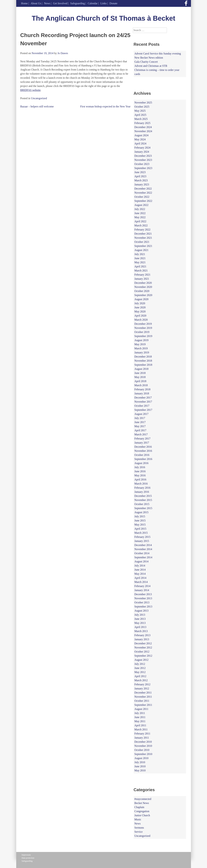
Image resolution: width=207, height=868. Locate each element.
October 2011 (142, 701)
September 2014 (143, 557)
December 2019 (143, 324)
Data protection (28, 858)
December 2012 (143, 643)
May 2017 (140, 426)
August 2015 (141, 512)
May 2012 (140, 672)
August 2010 (141, 758)
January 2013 (142, 639)
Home (24, 3)
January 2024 (142, 152)
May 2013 (140, 623)
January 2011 (142, 738)
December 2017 (143, 398)
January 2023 (142, 184)
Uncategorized (39, 98)
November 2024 (143, 131)
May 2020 (140, 311)
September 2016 (143, 459)
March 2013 (141, 631)
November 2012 (143, 647)
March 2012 (141, 680)
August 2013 (141, 611)
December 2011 (143, 693)
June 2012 (140, 668)
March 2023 (141, 180)
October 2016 (142, 455)
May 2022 (140, 217)
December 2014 (143, 545)
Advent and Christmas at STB (151, 66)
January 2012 (142, 688)
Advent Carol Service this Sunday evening (158, 54)
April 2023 (140, 176)
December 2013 (143, 594)
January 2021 (142, 279)
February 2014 (142, 586)
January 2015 (142, 541)
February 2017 (142, 439)
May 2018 (140, 377)
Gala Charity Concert (146, 62)
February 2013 (142, 635)
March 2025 (141, 119)
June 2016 (140, 471)
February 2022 (142, 230)
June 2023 (140, 172)
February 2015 (142, 537)
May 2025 (140, 111)
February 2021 (142, 275)
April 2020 (140, 316)
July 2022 (140, 209)
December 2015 (143, 496)
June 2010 (140, 766)
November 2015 (143, 500)
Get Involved (60, 3)
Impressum (26, 855)
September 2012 (143, 656)
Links (103, 3)
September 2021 (143, 246)
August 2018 (141, 369)
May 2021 (140, 262)
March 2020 (141, 320)
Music (138, 819)
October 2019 (142, 332)
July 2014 (140, 566)
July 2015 (140, 516)
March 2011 (141, 729)
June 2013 (140, 619)
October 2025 (142, 107)
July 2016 (140, 467)
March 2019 (141, 348)
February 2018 (142, 389)
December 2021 (143, 234)
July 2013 (140, 615)
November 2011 (143, 697)
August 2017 (141, 414)
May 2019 (140, 344)
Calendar (93, 3)
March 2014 (141, 582)
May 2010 (140, 770)
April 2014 (140, 578)
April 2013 (140, 627)
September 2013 (143, 607)
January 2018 (142, 393)
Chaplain (139, 807)
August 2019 (141, 340)
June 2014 (140, 570)
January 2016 (142, 492)
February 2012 (142, 684)
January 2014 (142, 590)
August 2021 (141, 250)
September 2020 (143, 295)
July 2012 (140, 664)
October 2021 (142, 242)
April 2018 (140, 381)
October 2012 (142, 652)
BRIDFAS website (30, 90)
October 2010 (142, 750)
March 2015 (141, 533)
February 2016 (142, 488)
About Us (36, 3)
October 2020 (142, 291)
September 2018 (143, 365)
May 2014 (140, 574)
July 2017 (140, 418)
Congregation (142, 811)
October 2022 (142, 197)
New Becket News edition (149, 58)
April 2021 (140, 266)
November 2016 (143, 451)
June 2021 (140, 258)
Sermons (139, 828)
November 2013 (143, 598)
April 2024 (140, 143)
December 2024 (143, 127)
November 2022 (143, 193)
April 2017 (140, 430)
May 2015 (140, 525)
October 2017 (142, 406)
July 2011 (140, 713)
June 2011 (140, 717)
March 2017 (141, 434)
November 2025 (143, 103)
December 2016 (143, 447)
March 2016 (141, 484)
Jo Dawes (63, 53)
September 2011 (143, 705)
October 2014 (142, 553)
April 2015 (140, 529)
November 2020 (143, 287)
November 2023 (143, 160)
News (47, 3)
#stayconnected (143, 799)
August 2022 (141, 205)
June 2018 (140, 373)
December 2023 (143, 156)
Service (139, 832)
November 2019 (143, 328)
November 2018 (143, 361)
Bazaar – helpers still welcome (37, 106)
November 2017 (143, 402)
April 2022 (140, 221)
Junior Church (142, 815)
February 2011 (142, 734)
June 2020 (140, 307)
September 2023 (143, 168)
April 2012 (140, 676)
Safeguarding (78, 3)
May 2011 (140, 721)
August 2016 (141, 463)
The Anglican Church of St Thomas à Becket (104, 18)
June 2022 (140, 213)
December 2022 (143, 189)
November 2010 (143, 746)
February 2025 (142, 123)
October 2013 (142, 602)
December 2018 (143, 357)
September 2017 (143, 410)
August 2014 (141, 561)
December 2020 (143, 283)
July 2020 (140, 303)
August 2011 (141, 709)
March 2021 (141, 271)
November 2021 (143, 238)
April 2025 (140, 115)
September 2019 (143, 336)
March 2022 (141, 225)
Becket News (142, 803)
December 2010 (143, 742)
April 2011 (140, 725)
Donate (113, 3)
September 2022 (143, 201)
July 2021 (140, 254)
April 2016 (140, 480)
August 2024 (141, 135)
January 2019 (142, 352)
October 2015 (142, 504)
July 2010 (140, 762)
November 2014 (143, 549)
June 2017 (140, 422)
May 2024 (140, 139)
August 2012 (141, 660)
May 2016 (140, 475)
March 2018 (141, 385)
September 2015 (143, 508)
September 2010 (143, 754)
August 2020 (141, 299)
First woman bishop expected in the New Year (105, 106)
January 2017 (142, 443)
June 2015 (140, 520)
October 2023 (142, 164)
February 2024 (142, 148)
